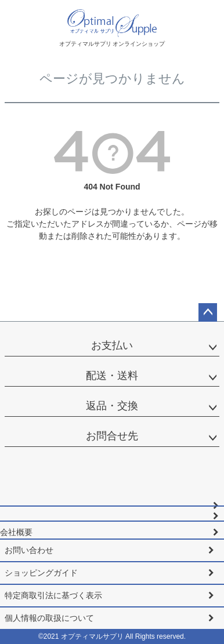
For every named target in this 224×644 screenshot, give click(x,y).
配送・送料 (112, 376)
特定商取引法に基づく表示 (53, 595)
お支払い (112, 345)
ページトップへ (208, 312)
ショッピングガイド (41, 573)
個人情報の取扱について (49, 618)
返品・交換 (112, 406)
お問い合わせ (29, 550)
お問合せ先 (112, 436)
